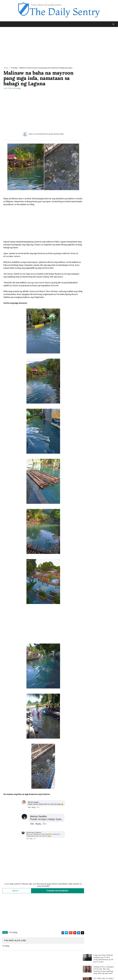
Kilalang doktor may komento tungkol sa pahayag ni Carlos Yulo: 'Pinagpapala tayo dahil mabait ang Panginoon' (97, 68)
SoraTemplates (17, 976)
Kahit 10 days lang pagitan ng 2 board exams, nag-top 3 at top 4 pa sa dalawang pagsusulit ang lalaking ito (103, 116)
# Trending (13, 939)
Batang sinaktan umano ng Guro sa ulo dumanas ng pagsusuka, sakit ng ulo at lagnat (103, 127)
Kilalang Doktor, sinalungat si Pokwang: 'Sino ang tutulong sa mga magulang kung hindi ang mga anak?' (104, 46)
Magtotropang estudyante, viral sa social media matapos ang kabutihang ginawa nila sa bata (103, 139)
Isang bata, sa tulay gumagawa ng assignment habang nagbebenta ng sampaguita (103, 95)
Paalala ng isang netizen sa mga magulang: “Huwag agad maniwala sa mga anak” (104, 105)
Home (6, 68)
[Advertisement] (41, 47)
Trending (14, 68)
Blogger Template (44, 976)
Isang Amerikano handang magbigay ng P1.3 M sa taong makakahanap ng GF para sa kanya (103, 35)
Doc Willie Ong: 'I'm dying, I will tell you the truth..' (104, 56)
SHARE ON (55, 897)
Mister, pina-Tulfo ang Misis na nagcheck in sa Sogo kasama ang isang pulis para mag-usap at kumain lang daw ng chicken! (99, 82)
